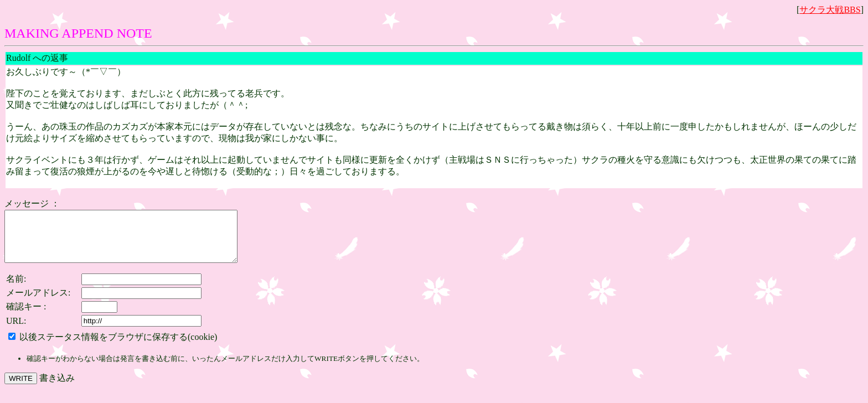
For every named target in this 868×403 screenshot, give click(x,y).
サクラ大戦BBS (830, 10)
